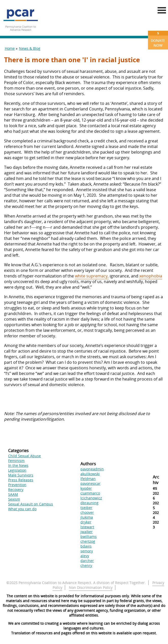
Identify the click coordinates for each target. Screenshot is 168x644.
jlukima (87, 517)
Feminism (16, 461)
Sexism (14, 499)
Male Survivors (21, 475)
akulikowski (90, 474)
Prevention (17, 485)
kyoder (86, 488)
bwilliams (89, 536)
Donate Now (158, 39)
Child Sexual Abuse (24, 456)
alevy (85, 556)
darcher (87, 561)
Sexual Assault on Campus (31, 504)
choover (87, 512)
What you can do (22, 509)
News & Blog (30, 48)
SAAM (13, 494)
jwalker (87, 532)
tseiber (86, 508)
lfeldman (88, 479)
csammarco (90, 493)
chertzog (88, 541)
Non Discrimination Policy (91, 588)
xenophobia (151, 276)
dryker (86, 522)
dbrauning (89, 503)
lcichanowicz (91, 498)
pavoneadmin (92, 469)
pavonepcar (90, 483)
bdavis (86, 546)
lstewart (87, 527)
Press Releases (21, 480)
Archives (156, 483)
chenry (86, 565)
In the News (18, 465)
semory (87, 551)
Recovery (16, 490)
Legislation (17, 470)
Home (10, 48)
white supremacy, (92, 276)
